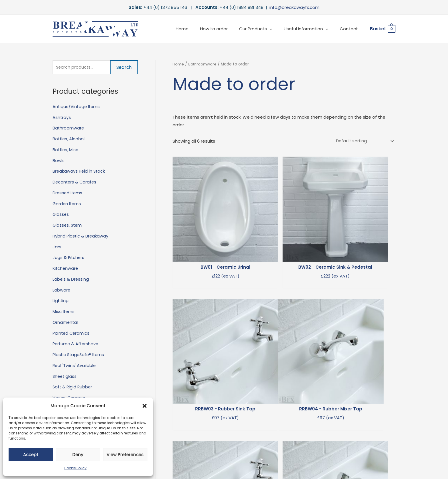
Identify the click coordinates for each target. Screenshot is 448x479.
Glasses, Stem (68, 226)
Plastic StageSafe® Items (80, 355)
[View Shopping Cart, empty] (382, 29)
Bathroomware (69, 129)
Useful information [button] (308, 29)
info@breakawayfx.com (294, 7)
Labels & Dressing (71, 280)
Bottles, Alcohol (69, 139)
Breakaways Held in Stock (79, 172)
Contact (350, 29)
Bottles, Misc (66, 150)
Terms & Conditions (304, 454)
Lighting (61, 301)
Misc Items (64, 312)
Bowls (59, 161)
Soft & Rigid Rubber (73, 388)
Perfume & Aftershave (76, 345)
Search (124, 68)
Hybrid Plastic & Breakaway (81, 236)
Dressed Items (68, 193)
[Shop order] (363, 141)
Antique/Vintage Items (77, 107)
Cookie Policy (75, 468)
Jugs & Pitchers (69, 258)
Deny (78, 455)
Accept (31, 455)
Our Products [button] (260, 29)
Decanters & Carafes (75, 182)
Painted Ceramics (72, 334)
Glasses (61, 215)
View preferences (125, 455)
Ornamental (65, 323)
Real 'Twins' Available (75, 366)
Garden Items (67, 204)
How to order (224, 29)
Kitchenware (66, 269)
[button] (145, 406)
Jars (57, 247)
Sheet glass (65, 377)
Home (195, 29)
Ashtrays (62, 118)
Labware (62, 291)
